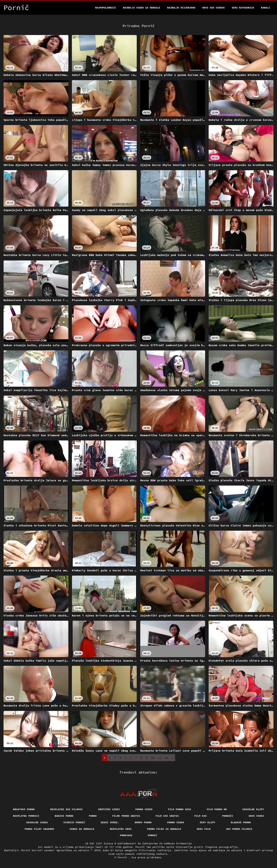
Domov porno (143, 822)
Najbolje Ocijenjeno (181, 8)
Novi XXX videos (214, 8)
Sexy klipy (208, 822)
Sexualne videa (37, 822)
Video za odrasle (82, 829)
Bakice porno (64, 816)
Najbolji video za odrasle (142, 8)
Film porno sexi (180, 809)
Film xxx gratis (167, 816)
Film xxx (201, 816)
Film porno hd (217, 809)
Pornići (228, 816)
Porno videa (176, 822)
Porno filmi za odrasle (164, 829)
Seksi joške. (110, 822)
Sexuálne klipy (253, 809)
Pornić (153, 835)
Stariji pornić (74, 822)
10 (153, 758)
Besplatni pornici (26, 816)
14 (166, 758)
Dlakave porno (241, 822)
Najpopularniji (105, 8)
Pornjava (126, 835)
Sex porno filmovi (239, 829)
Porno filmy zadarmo (39, 829)
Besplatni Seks (121, 829)
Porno (93, 816)
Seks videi (256, 816)
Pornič (123, 857)
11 (159, 758)
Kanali (266, 8)
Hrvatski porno (24, 809)
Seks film (204, 829)
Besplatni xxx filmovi (66, 809)
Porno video (144, 809)
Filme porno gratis (126, 816)
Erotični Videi (109, 809)
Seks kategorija (243, 8)
